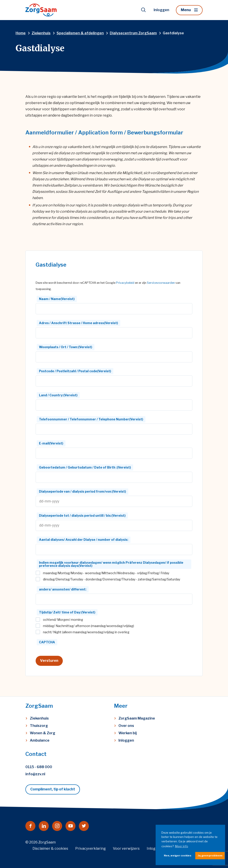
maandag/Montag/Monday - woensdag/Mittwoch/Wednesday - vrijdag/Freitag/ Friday (106, 573)
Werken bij (128, 733)
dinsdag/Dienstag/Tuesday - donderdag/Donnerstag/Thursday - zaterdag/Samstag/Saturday (112, 579)
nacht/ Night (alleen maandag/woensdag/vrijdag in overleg (86, 632)
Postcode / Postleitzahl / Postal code (75, 371)
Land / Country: (58, 395)
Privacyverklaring (91, 848)
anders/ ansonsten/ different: (63, 589)
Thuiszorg (39, 726)
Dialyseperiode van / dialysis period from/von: (82, 491)
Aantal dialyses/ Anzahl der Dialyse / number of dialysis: (84, 540)
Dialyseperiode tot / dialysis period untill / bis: (82, 515)
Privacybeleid (125, 283)
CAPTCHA (47, 642)
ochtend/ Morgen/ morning (63, 620)
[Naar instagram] (57, 826)
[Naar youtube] (70, 826)
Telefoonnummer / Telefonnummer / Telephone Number (91, 419)
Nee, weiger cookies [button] (178, 856)
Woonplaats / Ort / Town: (66, 347)
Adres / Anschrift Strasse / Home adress (78, 323)
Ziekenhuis (39, 718)
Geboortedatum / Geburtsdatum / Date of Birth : (85, 467)
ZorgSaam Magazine (137, 718)
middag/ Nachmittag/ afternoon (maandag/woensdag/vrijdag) (89, 626)
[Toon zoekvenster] (143, 10)
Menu (186, 10)
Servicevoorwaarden (161, 283)
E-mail (51, 443)
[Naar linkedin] (44, 826)
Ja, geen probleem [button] (210, 856)
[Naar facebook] (30, 826)
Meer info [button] (182, 846)
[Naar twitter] (84, 826)
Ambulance (40, 740)
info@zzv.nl (35, 774)
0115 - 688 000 (39, 767)
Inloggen (161, 10)
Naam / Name (57, 299)
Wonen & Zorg (43, 733)
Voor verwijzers (126, 848)
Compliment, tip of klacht (53, 789)
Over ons (126, 726)
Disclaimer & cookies (50, 848)
